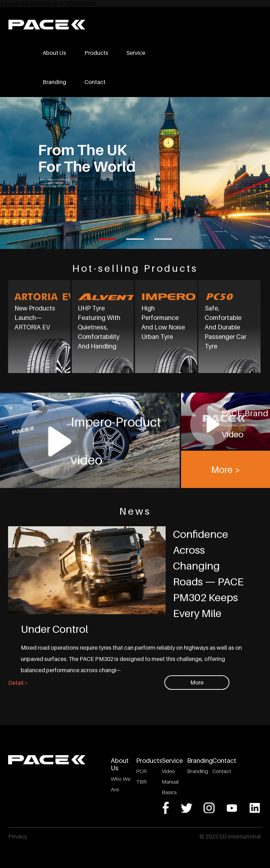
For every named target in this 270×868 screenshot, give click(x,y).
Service (136, 53)
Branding (54, 82)
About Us (54, 53)
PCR (141, 771)
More (197, 682)
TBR (141, 782)
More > (226, 469)
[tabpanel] (135, 173)
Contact (95, 82)
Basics (169, 792)
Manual (170, 782)
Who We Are (121, 784)
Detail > (18, 683)
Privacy (18, 836)
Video (168, 771)
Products (96, 53)
